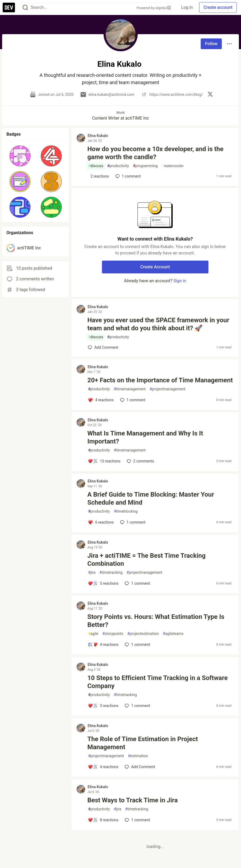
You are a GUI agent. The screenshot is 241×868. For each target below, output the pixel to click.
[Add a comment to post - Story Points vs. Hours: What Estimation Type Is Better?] (103, 645)
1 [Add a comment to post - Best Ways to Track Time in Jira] (137, 820)
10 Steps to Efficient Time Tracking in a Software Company (157, 682)
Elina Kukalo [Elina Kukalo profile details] (98, 136)
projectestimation (143, 634)
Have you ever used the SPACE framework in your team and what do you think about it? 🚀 (158, 324)
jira (92, 573)
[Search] (25, 8)
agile (93, 634)
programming (145, 166)
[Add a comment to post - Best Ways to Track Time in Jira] (103, 820)
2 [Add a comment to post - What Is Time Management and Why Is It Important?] (140, 461)
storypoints (113, 634)
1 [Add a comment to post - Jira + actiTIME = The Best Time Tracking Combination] (137, 583)
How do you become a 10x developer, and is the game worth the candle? (155, 153)
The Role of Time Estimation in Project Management (143, 743)
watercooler (173, 166)
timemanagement (130, 389)
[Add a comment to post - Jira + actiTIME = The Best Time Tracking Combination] (103, 583)
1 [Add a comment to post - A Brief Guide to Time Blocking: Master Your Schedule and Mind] (132, 522)
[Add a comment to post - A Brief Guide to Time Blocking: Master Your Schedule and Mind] (101, 522)
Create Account (155, 267)
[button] (20, 156)
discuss (96, 166)
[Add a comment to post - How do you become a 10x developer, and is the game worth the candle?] (98, 176)
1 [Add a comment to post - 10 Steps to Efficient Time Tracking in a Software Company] (137, 706)
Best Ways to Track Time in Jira (133, 800)
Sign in (180, 281)
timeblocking (126, 511)
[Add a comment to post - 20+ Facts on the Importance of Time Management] (101, 400)
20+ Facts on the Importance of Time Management (160, 380)
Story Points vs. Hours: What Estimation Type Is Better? (156, 621)
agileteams (173, 634)
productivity (118, 166)
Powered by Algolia (154, 8)
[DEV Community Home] (9, 7)
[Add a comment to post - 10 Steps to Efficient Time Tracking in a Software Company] (103, 706)
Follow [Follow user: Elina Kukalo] (211, 44)
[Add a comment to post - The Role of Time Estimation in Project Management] (103, 767)
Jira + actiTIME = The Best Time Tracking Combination (146, 560)
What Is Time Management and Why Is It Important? (145, 437)
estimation (138, 756)
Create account (218, 7)
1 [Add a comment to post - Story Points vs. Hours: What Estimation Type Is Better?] (137, 645)
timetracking (111, 573)
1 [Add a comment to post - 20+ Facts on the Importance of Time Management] (132, 400)
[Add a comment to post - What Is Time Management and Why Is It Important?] (104, 461)
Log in (187, 7)
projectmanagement (167, 389)
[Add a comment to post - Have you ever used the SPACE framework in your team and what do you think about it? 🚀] (103, 347)
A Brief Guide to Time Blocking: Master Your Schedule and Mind (151, 498)
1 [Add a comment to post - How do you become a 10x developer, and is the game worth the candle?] (127, 176)
